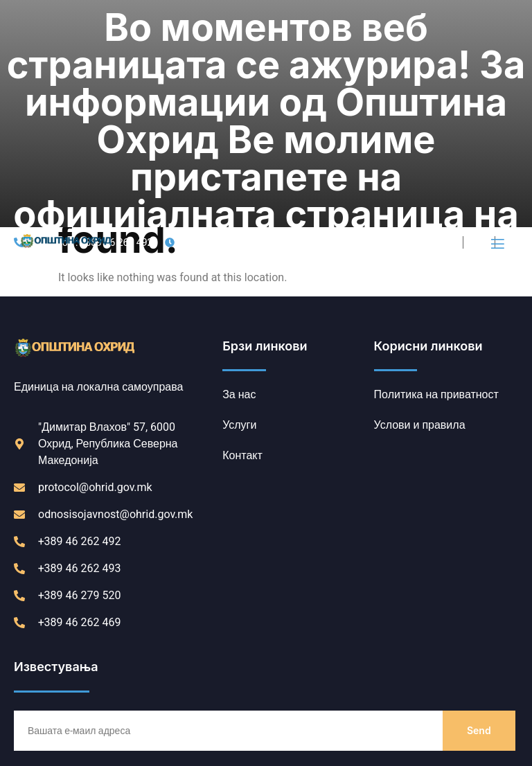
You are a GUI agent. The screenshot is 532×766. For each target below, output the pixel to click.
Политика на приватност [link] (78, 723)
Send (479, 534)
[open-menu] (497, 47)
